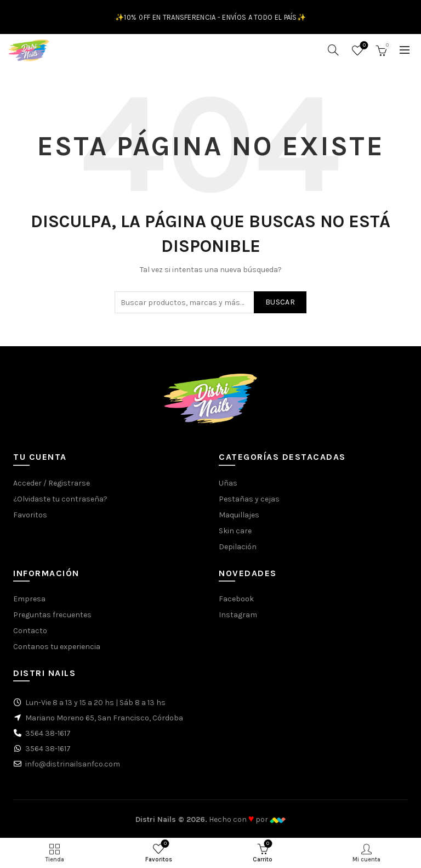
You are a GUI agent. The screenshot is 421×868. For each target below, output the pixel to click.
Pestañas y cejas (249, 499)
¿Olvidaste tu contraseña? (60, 499)
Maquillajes (239, 515)
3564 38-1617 (48, 733)
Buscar (280, 302)
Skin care (235, 531)
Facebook (236, 599)
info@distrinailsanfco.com (73, 764)
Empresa (29, 599)
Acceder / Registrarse (52, 483)
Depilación (238, 547)
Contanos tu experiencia (57, 647)
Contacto (30, 631)
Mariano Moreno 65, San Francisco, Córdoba (104, 718)
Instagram (238, 615)
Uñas (228, 483)
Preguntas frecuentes (52, 615)
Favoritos (363, 46)
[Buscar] (333, 50)
